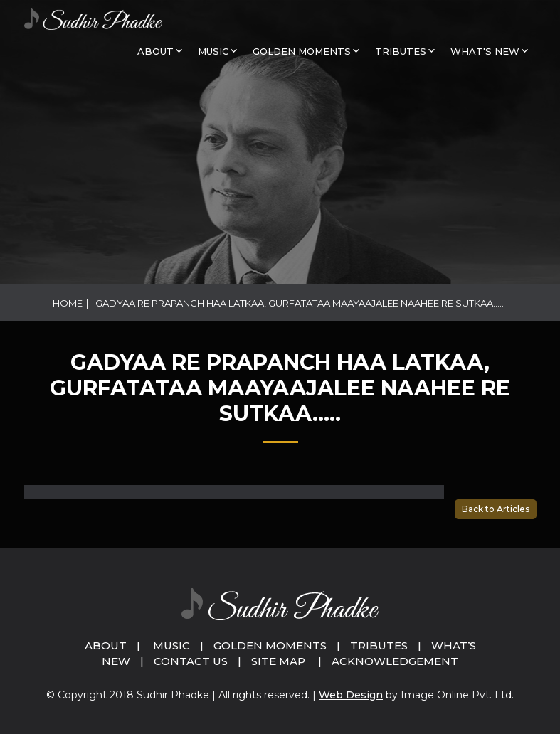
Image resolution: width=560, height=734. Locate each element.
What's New (485, 51)
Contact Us (191, 661)
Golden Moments (270, 645)
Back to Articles (496, 509)
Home (68, 303)
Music (171, 645)
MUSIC (213, 51)
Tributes (401, 51)
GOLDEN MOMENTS (302, 51)
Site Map (278, 661)
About (155, 51)
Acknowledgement (395, 661)
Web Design (351, 695)
